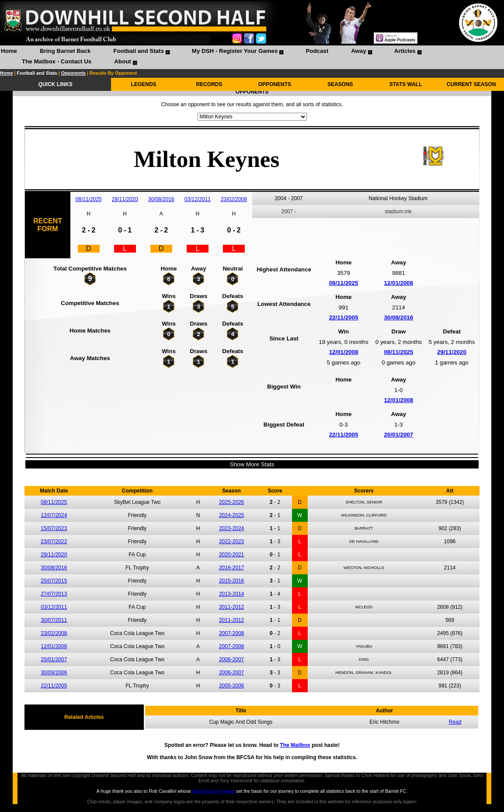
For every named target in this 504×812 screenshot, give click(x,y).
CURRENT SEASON (471, 84)
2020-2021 (231, 555)
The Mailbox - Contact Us (57, 61)
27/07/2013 (54, 594)
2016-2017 (231, 568)
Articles (405, 51)
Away (359, 51)
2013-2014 (231, 594)
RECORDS (209, 84)
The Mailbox (295, 745)
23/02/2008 (234, 199)
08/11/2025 (89, 199)
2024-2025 (231, 515)
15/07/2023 (54, 528)
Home (9, 51)
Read (455, 722)
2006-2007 (231, 659)
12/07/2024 (54, 515)
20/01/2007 (398, 435)
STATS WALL (406, 84)
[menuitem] (9, 52)
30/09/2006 (54, 673)
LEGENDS (144, 84)
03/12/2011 (198, 199)
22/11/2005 (344, 318)
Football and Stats (139, 51)
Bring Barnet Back (65, 51)
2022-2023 (231, 541)
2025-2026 (231, 502)
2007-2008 (231, 633)
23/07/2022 (54, 541)
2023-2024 (231, 528)
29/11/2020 (125, 199)
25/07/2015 (54, 581)
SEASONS (340, 84)
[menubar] (252, 57)
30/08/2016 (161, 199)
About (123, 61)
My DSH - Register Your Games (235, 51)
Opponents (73, 73)
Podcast (317, 51)
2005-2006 (231, 686)
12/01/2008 (398, 283)
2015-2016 (231, 581)
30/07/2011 (54, 620)
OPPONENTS (275, 84)
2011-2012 (231, 607)
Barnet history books (214, 791)
